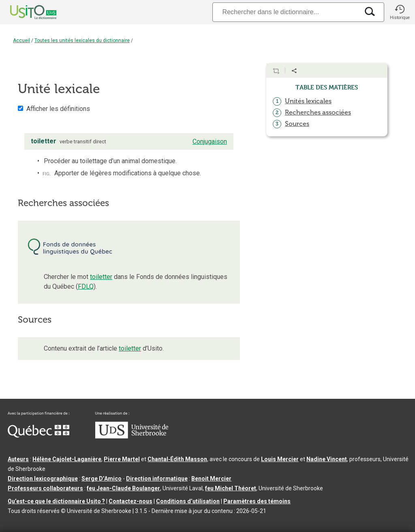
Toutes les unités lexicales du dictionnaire (82, 40)
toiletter (101, 277)
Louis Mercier (280, 459)
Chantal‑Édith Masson (177, 459)
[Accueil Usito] (24, 12)
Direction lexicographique (43, 479)
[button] (400, 12)
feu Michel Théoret (231, 488)
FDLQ (86, 286)
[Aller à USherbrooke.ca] (132, 436)
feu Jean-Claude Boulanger (123, 488)
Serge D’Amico (102, 479)
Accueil (21, 40)
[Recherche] (286, 12)
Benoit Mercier (211, 479)
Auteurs (18, 459)
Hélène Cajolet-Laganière (67, 459)
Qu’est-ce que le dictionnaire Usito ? (56, 501)
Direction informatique (157, 479)
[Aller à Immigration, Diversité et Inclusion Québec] (39, 436)
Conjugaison (210, 142)
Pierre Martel (122, 459)
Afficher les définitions (58, 109)
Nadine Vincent (327, 459)
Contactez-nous (130, 501)
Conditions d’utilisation (188, 501)
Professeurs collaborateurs (45, 488)
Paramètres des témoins (257, 501)
